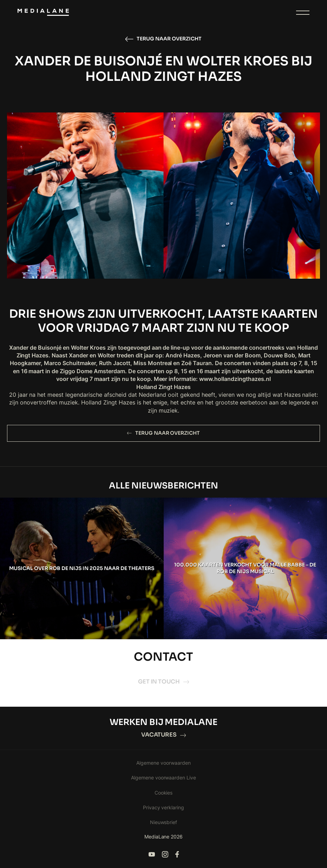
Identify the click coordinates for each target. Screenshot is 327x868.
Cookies (164, 793)
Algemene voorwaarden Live (164, 778)
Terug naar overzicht (163, 39)
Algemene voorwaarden (163, 763)
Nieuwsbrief (164, 822)
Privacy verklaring (164, 807)
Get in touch (164, 682)
